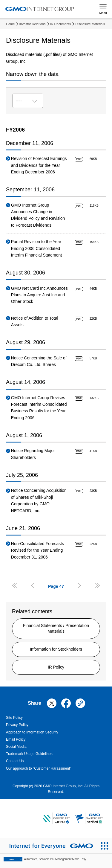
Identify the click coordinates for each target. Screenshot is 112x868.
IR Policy (56, 667)
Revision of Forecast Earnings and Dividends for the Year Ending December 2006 (39, 165)
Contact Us (15, 761)
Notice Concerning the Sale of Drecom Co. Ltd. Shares (39, 361)
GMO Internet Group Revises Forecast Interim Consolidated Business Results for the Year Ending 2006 (39, 408)
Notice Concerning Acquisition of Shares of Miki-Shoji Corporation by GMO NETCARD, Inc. (39, 500)
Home (10, 24)
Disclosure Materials (90, 24)
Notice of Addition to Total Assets (35, 321)
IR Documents (61, 24)
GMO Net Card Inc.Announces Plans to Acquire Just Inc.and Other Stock (39, 295)
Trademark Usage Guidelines (29, 754)
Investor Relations (32, 24)
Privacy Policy (17, 725)
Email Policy (16, 739)
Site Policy (14, 718)
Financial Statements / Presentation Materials (56, 629)
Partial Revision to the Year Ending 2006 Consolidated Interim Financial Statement (36, 248)
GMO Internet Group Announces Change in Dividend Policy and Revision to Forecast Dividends (38, 215)
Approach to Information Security (32, 732)
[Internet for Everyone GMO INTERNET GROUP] (48, 846)
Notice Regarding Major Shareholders (33, 454)
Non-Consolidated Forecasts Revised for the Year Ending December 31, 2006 (37, 550)
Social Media (16, 747)
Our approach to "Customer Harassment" (39, 768)
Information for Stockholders (56, 649)
